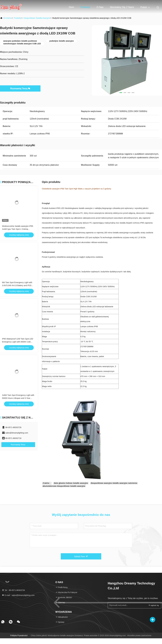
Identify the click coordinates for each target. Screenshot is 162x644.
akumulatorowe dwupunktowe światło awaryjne (64, 486)
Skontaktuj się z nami (122, 7)
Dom (71, 7)
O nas (100, 7)
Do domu (7, 18)
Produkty (85, 7)
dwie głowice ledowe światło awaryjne (71, 483)
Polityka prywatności (19, 635)
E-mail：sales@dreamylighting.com (18, 595)
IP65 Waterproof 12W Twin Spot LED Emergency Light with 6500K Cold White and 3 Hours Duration (18, 342)
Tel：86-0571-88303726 (13, 590)
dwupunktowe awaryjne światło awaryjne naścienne (114, 483)
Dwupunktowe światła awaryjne (37, 18)
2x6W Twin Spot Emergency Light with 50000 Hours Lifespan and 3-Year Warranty (18, 398)
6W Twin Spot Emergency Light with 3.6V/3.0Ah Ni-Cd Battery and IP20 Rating (17, 285)
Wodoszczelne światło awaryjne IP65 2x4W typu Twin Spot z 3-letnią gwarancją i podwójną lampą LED (18, 229)
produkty (17, 18)
